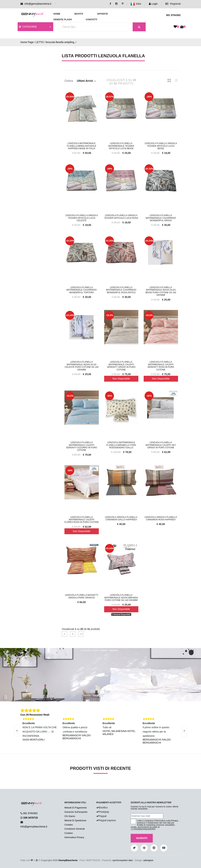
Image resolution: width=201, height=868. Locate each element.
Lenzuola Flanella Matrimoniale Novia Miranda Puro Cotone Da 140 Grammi (121, 598)
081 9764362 (30, 813)
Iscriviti (142, 838)
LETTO (40, 42)
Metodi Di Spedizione (75, 820)
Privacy (175, 821)
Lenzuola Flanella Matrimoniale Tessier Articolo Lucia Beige (121, 146)
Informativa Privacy (74, 837)
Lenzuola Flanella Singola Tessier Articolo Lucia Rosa (121, 217)
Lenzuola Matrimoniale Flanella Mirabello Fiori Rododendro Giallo (121, 445)
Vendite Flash (63, 19)
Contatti (92, 19)
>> (81, 634)
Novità (79, 14)
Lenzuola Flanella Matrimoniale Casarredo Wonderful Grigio (161, 218)
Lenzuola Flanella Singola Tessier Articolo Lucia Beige (161, 146)
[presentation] (17, 731)
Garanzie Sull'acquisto (76, 812)
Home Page (27, 42)
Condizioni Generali (75, 829)
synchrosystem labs (122, 860)
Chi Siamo (70, 816)
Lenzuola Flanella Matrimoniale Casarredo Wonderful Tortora (82, 290)
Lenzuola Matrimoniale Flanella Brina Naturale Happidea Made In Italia (82, 146)
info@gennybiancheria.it (38, 4)
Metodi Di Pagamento (76, 808)
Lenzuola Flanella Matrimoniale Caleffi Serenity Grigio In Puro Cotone (121, 366)
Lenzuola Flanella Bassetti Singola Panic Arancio (82, 596)
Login (153, 4)
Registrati (173, 4)
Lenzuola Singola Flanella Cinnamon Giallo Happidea (121, 518)
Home (57, 14)
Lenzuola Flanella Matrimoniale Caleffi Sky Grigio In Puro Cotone (161, 445)
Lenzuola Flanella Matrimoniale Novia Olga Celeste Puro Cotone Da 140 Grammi (82, 366)
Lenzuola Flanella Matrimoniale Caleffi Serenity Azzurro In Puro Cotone (82, 446)
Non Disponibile (121, 379)
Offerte (102, 14)
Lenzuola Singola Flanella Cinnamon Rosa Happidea (161, 518)
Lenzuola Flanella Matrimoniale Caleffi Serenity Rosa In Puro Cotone (161, 366)
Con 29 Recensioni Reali (35, 715)
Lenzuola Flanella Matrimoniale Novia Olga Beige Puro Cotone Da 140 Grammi (161, 291)
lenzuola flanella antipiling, (60, 42)
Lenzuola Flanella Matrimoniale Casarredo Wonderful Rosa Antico (121, 290)
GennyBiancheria (68, 860)
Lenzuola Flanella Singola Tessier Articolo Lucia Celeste (82, 218)
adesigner (148, 860)
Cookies (69, 825)
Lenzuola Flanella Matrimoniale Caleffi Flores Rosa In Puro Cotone (82, 520)
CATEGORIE (28, 27)
